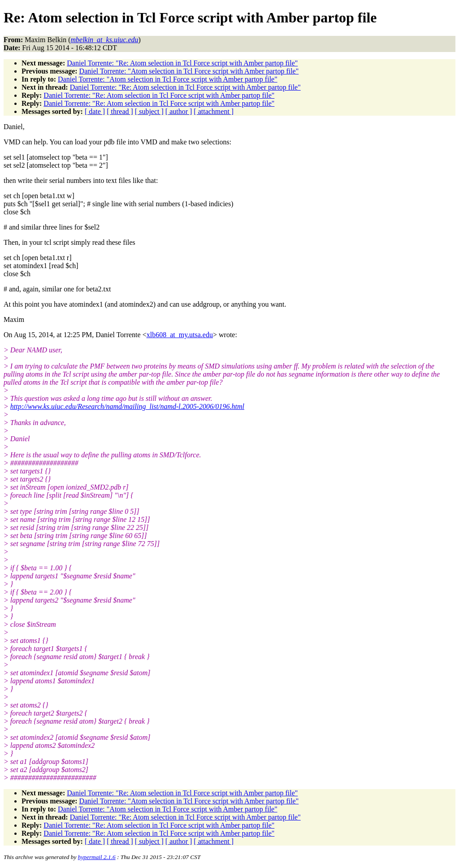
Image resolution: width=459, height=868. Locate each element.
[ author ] (179, 111)
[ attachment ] (214, 111)
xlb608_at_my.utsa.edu (180, 335)
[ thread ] (120, 111)
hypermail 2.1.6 (97, 857)
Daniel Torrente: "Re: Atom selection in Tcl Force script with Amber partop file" (182, 63)
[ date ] (95, 111)
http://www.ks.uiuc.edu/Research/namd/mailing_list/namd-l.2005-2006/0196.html (127, 406)
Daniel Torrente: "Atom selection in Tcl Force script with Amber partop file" (189, 71)
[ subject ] (149, 111)
